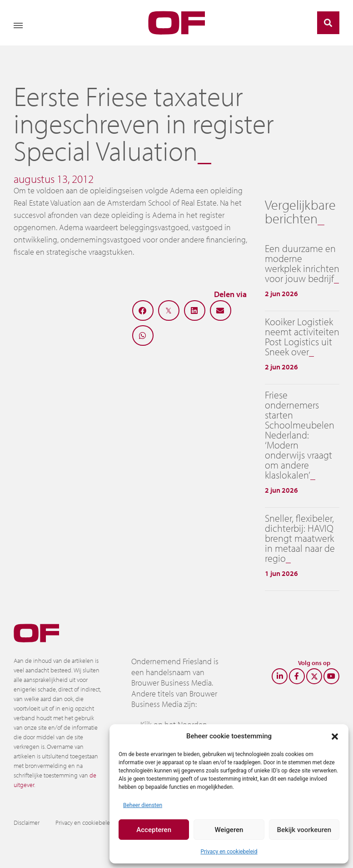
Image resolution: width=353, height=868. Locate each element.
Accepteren (154, 830)
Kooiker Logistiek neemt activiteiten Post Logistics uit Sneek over (302, 337)
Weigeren (229, 830)
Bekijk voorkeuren (304, 830)
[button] (335, 736)
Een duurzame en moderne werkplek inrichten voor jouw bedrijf (302, 263)
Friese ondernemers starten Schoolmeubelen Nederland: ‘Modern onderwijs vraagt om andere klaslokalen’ (300, 435)
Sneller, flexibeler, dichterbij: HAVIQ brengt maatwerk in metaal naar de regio (300, 538)
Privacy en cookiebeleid (229, 852)
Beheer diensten (143, 805)
